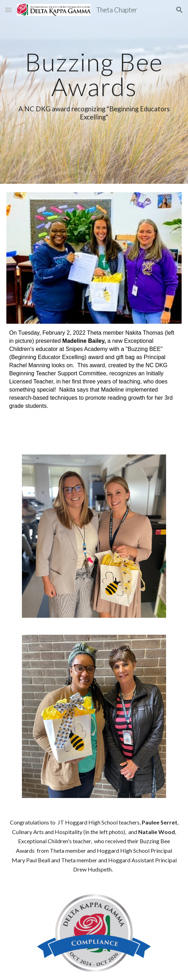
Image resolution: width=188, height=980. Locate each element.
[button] (8, 10)
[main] (94, 92)
